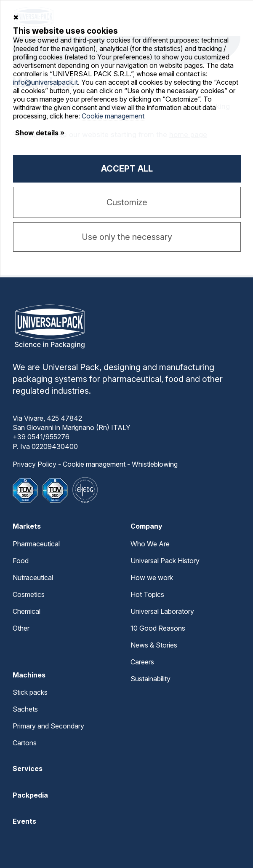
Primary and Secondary (48, 726)
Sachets (25, 709)
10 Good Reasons (158, 628)
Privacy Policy (35, 464)
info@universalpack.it (45, 82)
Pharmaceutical (36, 544)
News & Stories (154, 645)
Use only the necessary (127, 237)
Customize (127, 202)
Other (21, 628)
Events (24, 821)
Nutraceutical (33, 578)
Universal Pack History (165, 561)
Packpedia (30, 795)
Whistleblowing (155, 464)
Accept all (127, 169)
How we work (152, 578)
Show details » (40, 133)
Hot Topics (147, 594)
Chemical (27, 611)
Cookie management (94, 464)
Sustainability (150, 679)
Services (28, 769)
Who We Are (150, 544)
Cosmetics (29, 594)
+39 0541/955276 (41, 437)
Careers (142, 662)
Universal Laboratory (162, 611)
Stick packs (30, 692)
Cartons (25, 743)
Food (21, 561)
